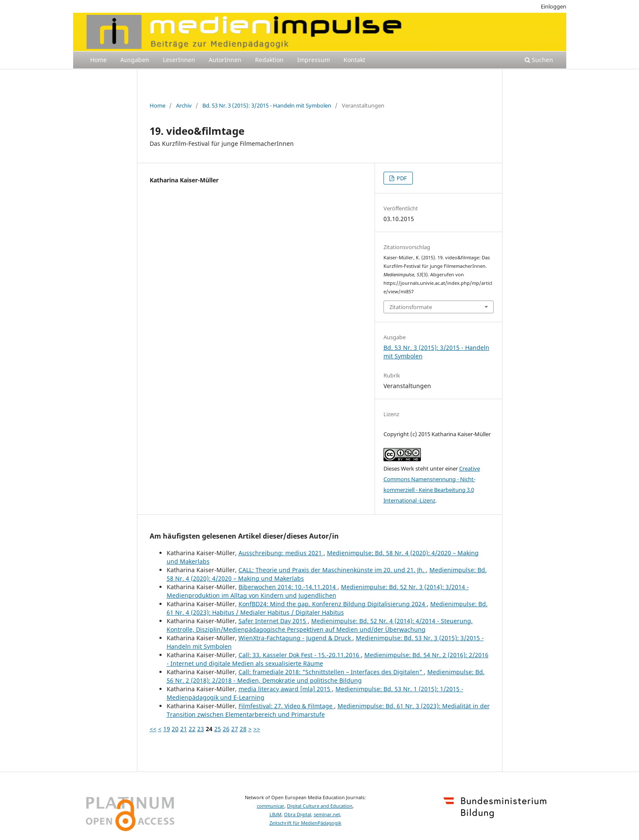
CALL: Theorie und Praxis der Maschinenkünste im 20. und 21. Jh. (332, 570)
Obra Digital (298, 814)
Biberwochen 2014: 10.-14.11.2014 (288, 587)
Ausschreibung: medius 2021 (281, 553)
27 (235, 729)
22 (192, 729)
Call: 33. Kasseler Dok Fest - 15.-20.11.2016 (300, 655)
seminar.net (327, 814)
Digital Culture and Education (320, 806)
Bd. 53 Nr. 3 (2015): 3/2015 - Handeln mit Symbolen (267, 105)
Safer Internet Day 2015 (273, 621)
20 (175, 729)
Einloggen (554, 6)
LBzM (275, 814)
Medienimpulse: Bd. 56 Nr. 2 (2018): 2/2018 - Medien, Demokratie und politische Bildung (326, 676)
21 (184, 729)
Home (98, 60)
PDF (401, 178)
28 (243, 729)
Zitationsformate (411, 307)
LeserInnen (179, 60)
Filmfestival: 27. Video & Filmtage (286, 706)
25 (218, 729)
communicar (271, 806)
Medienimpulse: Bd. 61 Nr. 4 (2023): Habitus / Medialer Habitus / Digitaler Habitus (327, 608)
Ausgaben (135, 60)
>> (257, 729)
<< (153, 729)
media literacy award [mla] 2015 (285, 689)
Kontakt (354, 60)
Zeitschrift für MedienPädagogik (305, 823)
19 (167, 729)
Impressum (314, 60)
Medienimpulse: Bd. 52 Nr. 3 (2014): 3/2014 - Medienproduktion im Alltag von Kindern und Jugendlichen (318, 591)
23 (201, 729)
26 (226, 729)
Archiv (184, 105)
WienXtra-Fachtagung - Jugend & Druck (295, 638)
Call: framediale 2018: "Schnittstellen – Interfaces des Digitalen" (331, 672)
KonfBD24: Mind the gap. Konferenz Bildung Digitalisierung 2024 (333, 604)
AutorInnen (225, 60)
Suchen (539, 60)
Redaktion (269, 60)
